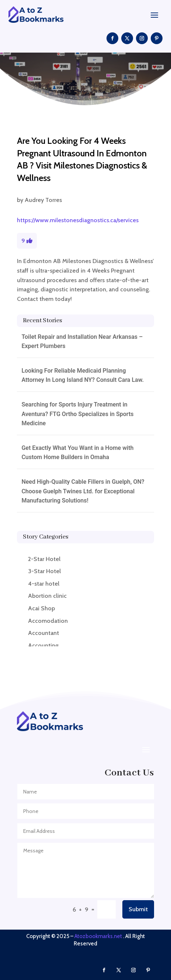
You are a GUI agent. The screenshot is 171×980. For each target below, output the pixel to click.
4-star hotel (44, 584)
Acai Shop (41, 608)
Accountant (43, 633)
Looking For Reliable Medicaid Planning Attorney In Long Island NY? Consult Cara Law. (83, 375)
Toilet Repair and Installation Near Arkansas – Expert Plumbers (82, 342)
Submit (138, 909)
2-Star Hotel (44, 559)
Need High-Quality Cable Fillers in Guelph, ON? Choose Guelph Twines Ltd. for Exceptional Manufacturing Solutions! (83, 491)
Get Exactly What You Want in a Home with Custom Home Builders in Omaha (77, 453)
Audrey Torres (43, 200)
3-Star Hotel (44, 571)
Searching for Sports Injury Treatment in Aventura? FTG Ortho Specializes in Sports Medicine (77, 414)
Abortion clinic (47, 596)
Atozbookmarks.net (98, 936)
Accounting (43, 645)
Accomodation (48, 621)
